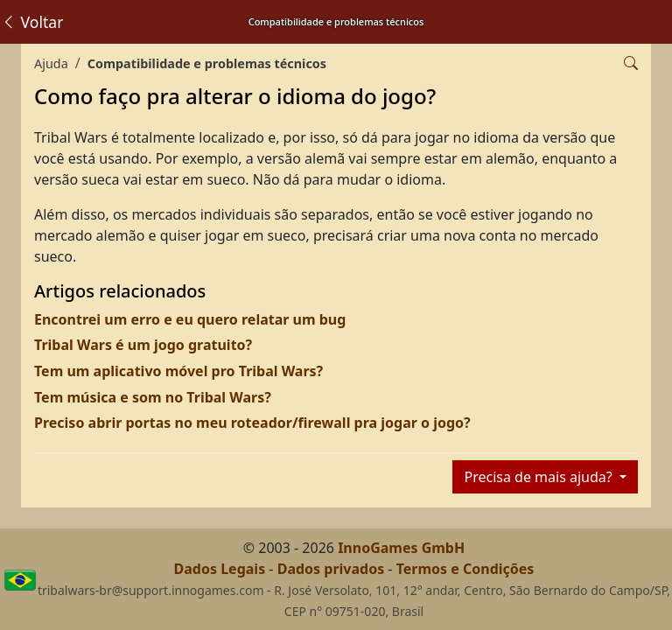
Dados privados (331, 569)
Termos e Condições (465, 569)
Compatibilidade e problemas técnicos (207, 63)
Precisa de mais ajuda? (539, 477)
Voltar (32, 22)
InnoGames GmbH (401, 548)
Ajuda (51, 63)
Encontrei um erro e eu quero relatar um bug (190, 319)
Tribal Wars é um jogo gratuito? (143, 345)
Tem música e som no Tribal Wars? (153, 397)
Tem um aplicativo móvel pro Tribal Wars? (178, 371)
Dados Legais (220, 569)
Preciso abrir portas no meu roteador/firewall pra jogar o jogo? (252, 423)
